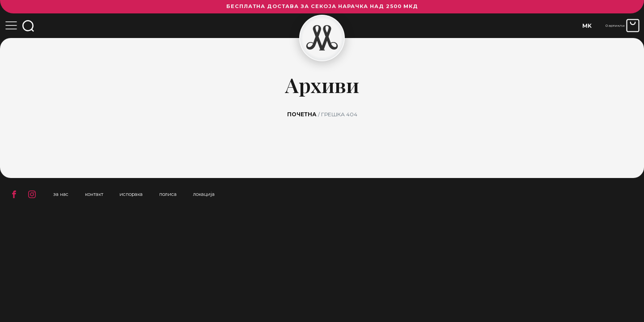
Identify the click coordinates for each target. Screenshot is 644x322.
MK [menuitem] (587, 26)
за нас (61, 194)
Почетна (302, 114)
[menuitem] (587, 26)
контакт (94, 194)
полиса (168, 194)
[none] (587, 26)
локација (204, 194)
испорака (131, 194)
